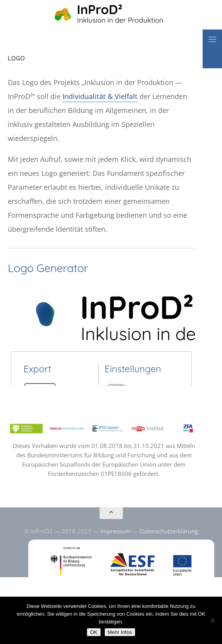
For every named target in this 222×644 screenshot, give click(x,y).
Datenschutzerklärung (169, 531)
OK (94, 632)
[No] (212, 620)
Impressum (115, 531)
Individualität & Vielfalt (100, 96)
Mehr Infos (120, 632)
